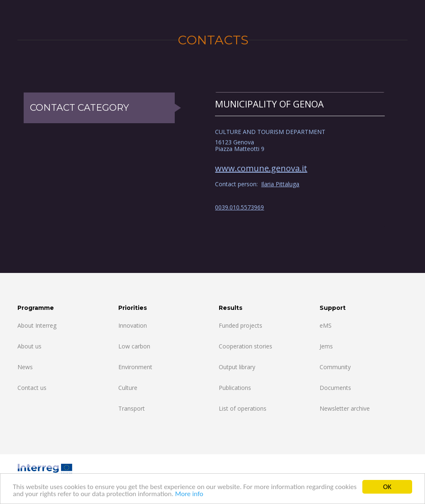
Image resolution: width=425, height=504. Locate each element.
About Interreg (37, 325)
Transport (132, 408)
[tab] (300, 104)
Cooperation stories (245, 346)
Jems (326, 346)
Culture (128, 388)
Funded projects (241, 325)
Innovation (133, 325)
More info (189, 494)
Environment (135, 367)
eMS (326, 325)
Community (335, 367)
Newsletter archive (345, 408)
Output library (237, 367)
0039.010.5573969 (239, 207)
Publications (235, 388)
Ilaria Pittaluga (280, 184)
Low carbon (134, 346)
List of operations (243, 408)
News (25, 367)
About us (29, 346)
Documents (335, 388)
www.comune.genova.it (261, 168)
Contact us (32, 388)
